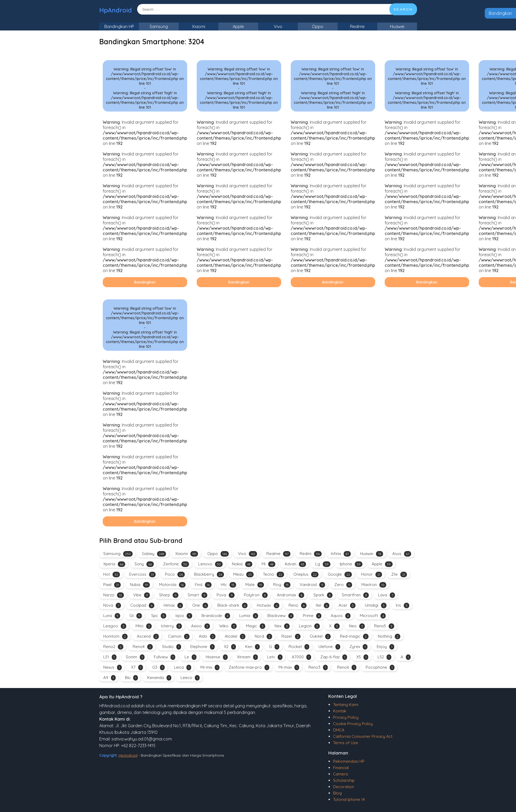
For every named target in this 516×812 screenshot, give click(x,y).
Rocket (299, 647)
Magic (256, 626)
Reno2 (113, 647)
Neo (357, 626)
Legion (309, 626)
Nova (112, 605)
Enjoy (385, 647)
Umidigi (376, 605)
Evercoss (142, 574)
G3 (158, 667)
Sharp (169, 595)
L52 (384, 657)
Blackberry (209, 574)
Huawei (397, 26)
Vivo (278, 26)
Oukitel (320, 636)
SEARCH (403, 9)
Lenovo (210, 564)
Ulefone (329, 647)
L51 (110, 657)
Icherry (171, 626)
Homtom (115, 636)
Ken (252, 647)
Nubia (140, 585)
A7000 (301, 657)
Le (190, 657)
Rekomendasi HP (349, 761)
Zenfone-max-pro (249, 667)
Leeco (190, 678)
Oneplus (306, 574)
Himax (173, 605)
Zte (399, 574)
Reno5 (384, 626)
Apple (238, 26)
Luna (112, 616)
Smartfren (355, 595)
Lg (323, 564)
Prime (312, 616)
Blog (337, 793)
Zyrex (358, 647)
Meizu (243, 574)
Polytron (256, 595)
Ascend (148, 636)
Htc (228, 585)
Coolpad (142, 605)
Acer (347, 605)
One (200, 605)
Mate (255, 585)
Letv (275, 657)
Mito (144, 626)
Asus (402, 554)
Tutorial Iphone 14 (349, 799)
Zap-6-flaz (334, 657)
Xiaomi (199, 26)
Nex (282, 626)
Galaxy (154, 554)
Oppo (318, 26)
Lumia (249, 616)
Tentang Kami (346, 705)
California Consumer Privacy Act (363, 736)
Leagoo (115, 626)
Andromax (291, 595)
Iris (403, 605)
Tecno (273, 574)
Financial (341, 768)
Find (203, 585)
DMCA (339, 730)
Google (340, 574)
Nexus (113, 667)
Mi (268, 564)
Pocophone (380, 667)
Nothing (389, 636)
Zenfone (176, 564)
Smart (198, 595)
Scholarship (344, 780)
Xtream (247, 657)
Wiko (228, 626)
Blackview (281, 616)
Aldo (207, 636)
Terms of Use (346, 743)
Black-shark (232, 605)
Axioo (201, 626)
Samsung (159, 26)
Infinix (341, 554)
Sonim (135, 657)
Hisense (217, 657)
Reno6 (347, 667)
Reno (298, 605)
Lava (387, 595)
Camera (340, 774)
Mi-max (289, 667)
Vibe (142, 595)
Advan (295, 564)
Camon (179, 636)
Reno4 (143, 647)
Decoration (344, 787)
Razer (291, 636)
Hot (112, 574)
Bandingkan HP (119, 26)
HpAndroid (116, 10)
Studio (172, 647)
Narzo (114, 595)
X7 (137, 667)
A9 (109, 678)
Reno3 (318, 667)
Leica (183, 667)
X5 (362, 657)
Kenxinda (159, 678)
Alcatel (235, 636)
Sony (144, 564)
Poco (175, 574)
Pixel (112, 585)
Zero (343, 585)
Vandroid (312, 585)
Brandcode (216, 616)
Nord (263, 636)
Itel (323, 605)
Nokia (242, 564)
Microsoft (373, 616)
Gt (136, 616)
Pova (226, 595)
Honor (372, 574)
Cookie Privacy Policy (353, 724)
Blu (131, 678)
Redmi (311, 554)
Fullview (165, 657)
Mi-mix (210, 667)
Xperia (114, 564)
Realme (357, 26)
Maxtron (374, 585)
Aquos (341, 616)
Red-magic (354, 636)
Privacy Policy (346, 717)
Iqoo (184, 616)
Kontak (340, 711)
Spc (159, 616)
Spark (323, 595)
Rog (282, 585)
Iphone (351, 564)
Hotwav (268, 605)
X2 (230, 647)
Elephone (203, 647)
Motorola (172, 585)
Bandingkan (500, 13)
